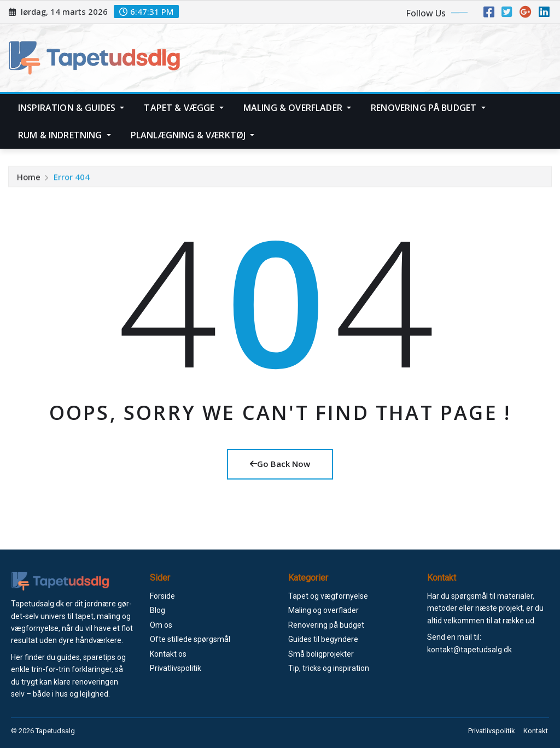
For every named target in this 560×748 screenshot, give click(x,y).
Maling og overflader (323, 610)
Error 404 (72, 180)
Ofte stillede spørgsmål (190, 639)
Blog (157, 610)
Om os (161, 625)
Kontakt (537, 731)
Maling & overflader (297, 108)
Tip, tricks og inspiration (329, 668)
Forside (162, 596)
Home (29, 180)
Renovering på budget (428, 108)
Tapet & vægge (183, 108)
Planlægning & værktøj (193, 135)
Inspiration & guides (71, 108)
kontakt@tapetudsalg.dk (469, 650)
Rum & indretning (65, 135)
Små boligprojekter (321, 654)
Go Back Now (280, 464)
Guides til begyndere (323, 639)
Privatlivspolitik (176, 668)
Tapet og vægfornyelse (328, 596)
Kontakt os (168, 654)
